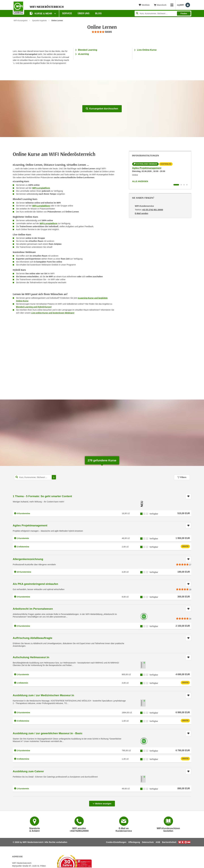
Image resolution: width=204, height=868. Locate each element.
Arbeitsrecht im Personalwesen (33, 609)
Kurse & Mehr (41, 13)
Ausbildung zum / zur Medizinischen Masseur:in (43, 695)
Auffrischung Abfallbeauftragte (33, 638)
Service (67, 13)
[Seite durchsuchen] (163, 13)
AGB (158, 842)
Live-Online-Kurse (147, 50)
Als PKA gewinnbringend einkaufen (35, 584)
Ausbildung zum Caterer (28, 771)
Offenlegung (134, 842)
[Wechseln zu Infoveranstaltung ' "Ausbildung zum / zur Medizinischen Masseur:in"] (184, 185)
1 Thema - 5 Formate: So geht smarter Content (42, 496)
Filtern (182, 477)
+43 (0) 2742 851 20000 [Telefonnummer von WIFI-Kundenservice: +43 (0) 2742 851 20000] (152, 210)
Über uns (84, 13)
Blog (98, 13)
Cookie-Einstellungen (116, 842)
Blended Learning (88, 50)
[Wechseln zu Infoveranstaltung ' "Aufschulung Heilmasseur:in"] (181, 185)
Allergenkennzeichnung (28, 559)
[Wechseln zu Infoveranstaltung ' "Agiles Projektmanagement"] (176, 185)
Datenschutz (148, 842)
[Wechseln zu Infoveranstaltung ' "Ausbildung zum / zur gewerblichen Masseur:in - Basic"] (187, 185)
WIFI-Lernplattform (41, 188)
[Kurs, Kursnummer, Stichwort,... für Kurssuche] (35, 477)
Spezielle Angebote (39, 21)
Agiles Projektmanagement (147, 168)
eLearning (83, 54)
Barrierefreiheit (169, 842)
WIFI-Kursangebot (20, 21)
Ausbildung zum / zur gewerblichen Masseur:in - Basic (48, 733)
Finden (184, 13)
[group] (102, 32)
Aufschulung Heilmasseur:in (31, 657)
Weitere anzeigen (102, 803)
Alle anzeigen (140, 181)
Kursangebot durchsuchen (102, 109)
